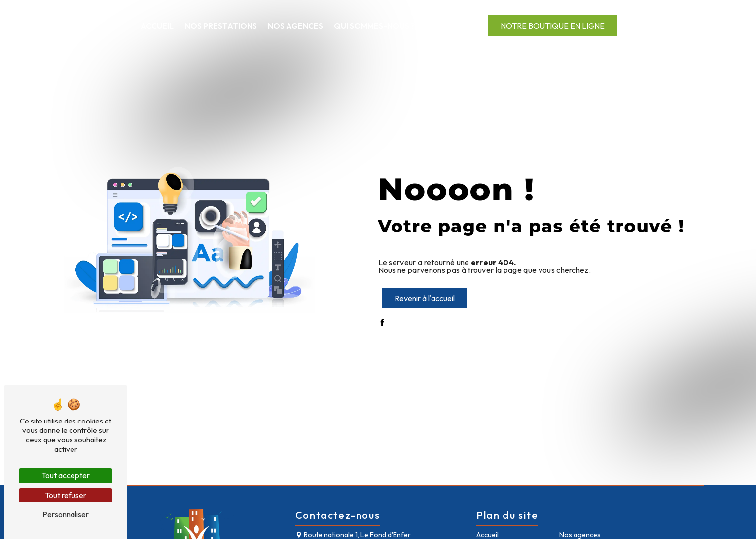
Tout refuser (66, 495)
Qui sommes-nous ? (375, 26)
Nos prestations (221, 26)
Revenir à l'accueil (425, 298)
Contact (446, 26)
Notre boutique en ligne (553, 26)
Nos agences (295, 26)
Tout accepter (66, 475)
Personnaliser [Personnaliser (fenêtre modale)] (66, 514)
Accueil (157, 26)
